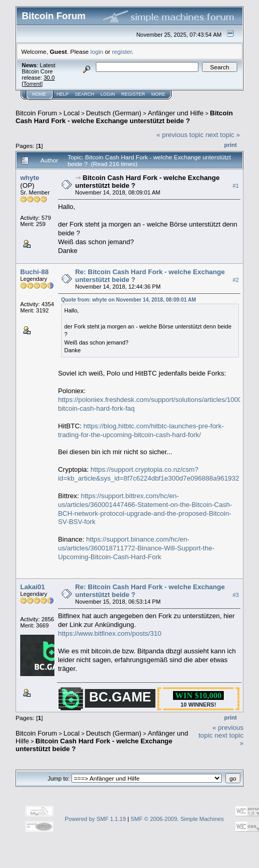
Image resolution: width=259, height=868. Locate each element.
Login (108, 94)
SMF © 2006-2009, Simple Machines (177, 819)
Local (72, 113)
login (97, 51)
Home (39, 94)
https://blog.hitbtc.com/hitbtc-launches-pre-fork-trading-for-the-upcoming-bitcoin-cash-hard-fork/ (141, 430)
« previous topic (180, 135)
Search (85, 94)
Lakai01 (33, 587)
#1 (236, 186)
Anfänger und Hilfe (176, 113)
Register (133, 94)
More (158, 94)
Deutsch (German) (114, 113)
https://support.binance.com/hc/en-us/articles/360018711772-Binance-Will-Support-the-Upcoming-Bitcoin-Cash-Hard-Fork (136, 548)
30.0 (49, 78)
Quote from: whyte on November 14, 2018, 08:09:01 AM (128, 300)
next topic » (223, 135)
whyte (30, 178)
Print (231, 145)
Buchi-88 (34, 272)
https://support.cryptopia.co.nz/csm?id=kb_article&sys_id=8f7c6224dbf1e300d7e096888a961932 (149, 474)
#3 (236, 595)
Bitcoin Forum (36, 113)
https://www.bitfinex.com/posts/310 (110, 633)
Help (63, 94)
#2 (236, 280)
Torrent (32, 84)
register (122, 51)
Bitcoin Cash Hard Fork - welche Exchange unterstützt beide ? (124, 117)
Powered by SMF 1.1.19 (95, 819)
